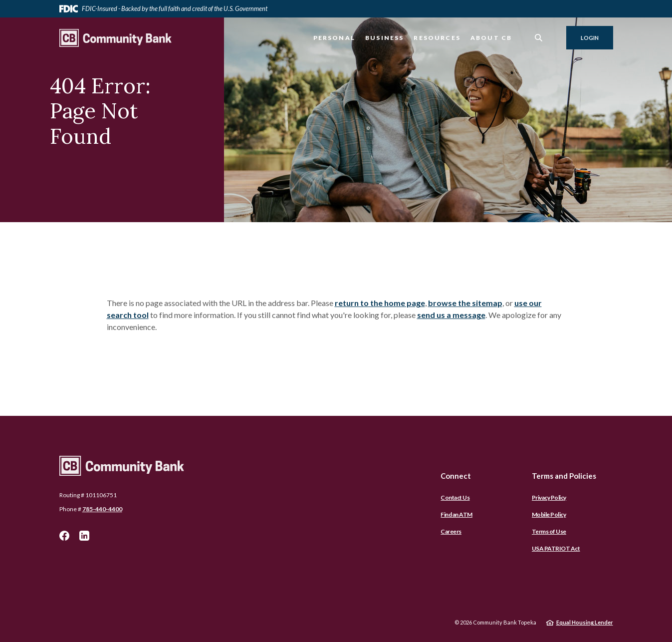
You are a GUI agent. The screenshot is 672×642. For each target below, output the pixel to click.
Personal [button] (334, 38)
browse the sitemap (465, 303)
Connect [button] (456, 476)
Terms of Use (549, 531)
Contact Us (455, 497)
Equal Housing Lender (585, 622)
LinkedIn (84, 536)
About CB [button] (491, 38)
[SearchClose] (539, 38)
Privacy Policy (549, 497)
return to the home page (380, 303)
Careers (451, 531)
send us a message (451, 315)
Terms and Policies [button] (564, 476)
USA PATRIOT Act (556, 548)
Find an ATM (456, 514)
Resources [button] (437, 38)
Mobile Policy (549, 514)
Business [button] (384, 38)
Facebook (64, 536)
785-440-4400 (102, 509)
